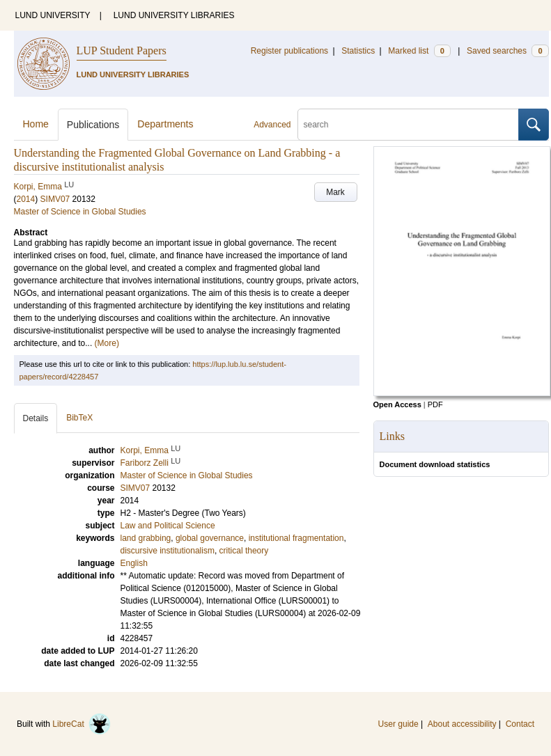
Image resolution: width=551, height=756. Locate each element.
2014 (26, 199)
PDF (435, 404)
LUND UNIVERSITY (53, 15)
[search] (408, 125)
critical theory (244, 551)
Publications (93, 125)
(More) (107, 343)
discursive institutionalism (168, 551)
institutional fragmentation (296, 538)
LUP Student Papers (122, 50)
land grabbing (146, 538)
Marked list (419, 51)
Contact (520, 724)
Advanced (272, 125)
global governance (210, 538)
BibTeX (79, 418)
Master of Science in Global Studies (80, 212)
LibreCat (82, 724)
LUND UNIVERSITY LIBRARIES (174, 15)
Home (36, 124)
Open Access (397, 404)
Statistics (358, 51)
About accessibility (462, 724)
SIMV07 (55, 199)
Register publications (289, 51)
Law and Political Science (168, 526)
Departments (165, 124)
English (134, 563)
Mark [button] (335, 192)
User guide (398, 724)
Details (36, 418)
